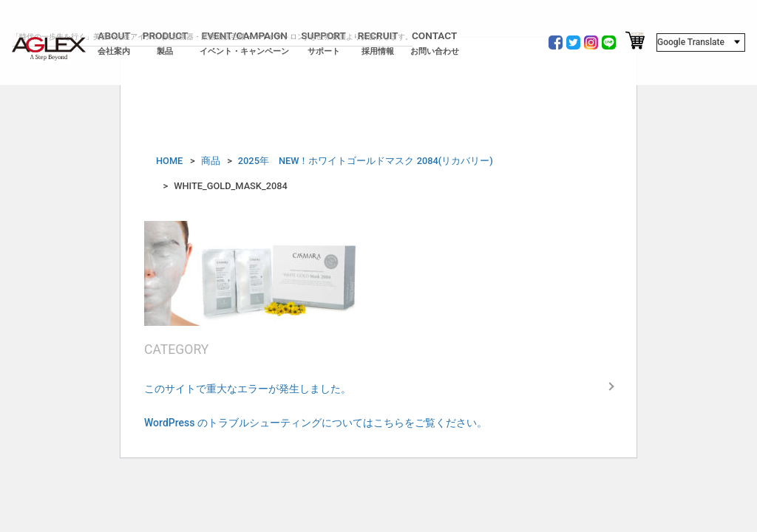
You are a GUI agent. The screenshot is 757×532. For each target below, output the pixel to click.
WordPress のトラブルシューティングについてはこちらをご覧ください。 (316, 423)
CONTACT (435, 43)
